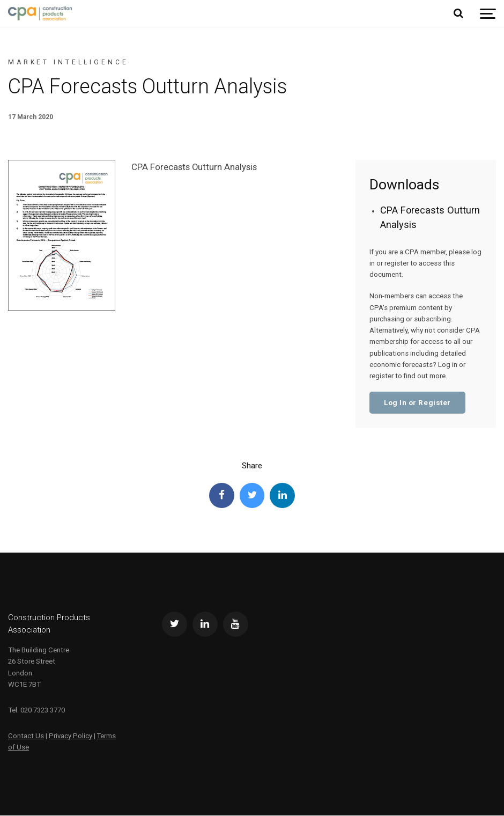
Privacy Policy (71, 736)
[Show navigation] (488, 14)
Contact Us (26, 736)
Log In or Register (418, 402)
